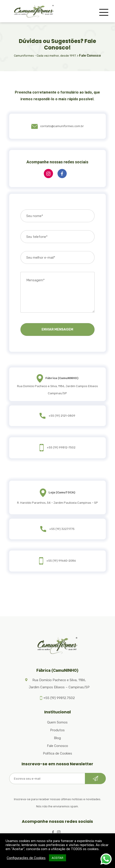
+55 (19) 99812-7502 (61, 447)
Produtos (57, 730)
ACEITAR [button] (57, 858)
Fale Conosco (57, 746)
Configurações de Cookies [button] (26, 858)
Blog (57, 738)
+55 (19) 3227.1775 (62, 529)
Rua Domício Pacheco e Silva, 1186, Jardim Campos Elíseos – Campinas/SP (59, 684)
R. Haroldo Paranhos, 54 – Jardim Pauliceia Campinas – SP (57, 503)
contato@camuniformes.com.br (57, 126)
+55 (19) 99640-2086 (61, 561)
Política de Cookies (57, 753)
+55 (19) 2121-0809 (62, 416)
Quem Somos (57, 722)
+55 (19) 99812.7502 (59, 698)
